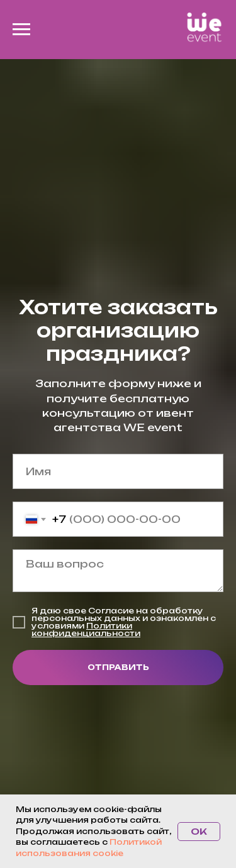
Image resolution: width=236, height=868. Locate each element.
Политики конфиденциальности (86, 629)
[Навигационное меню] (21, 30)
